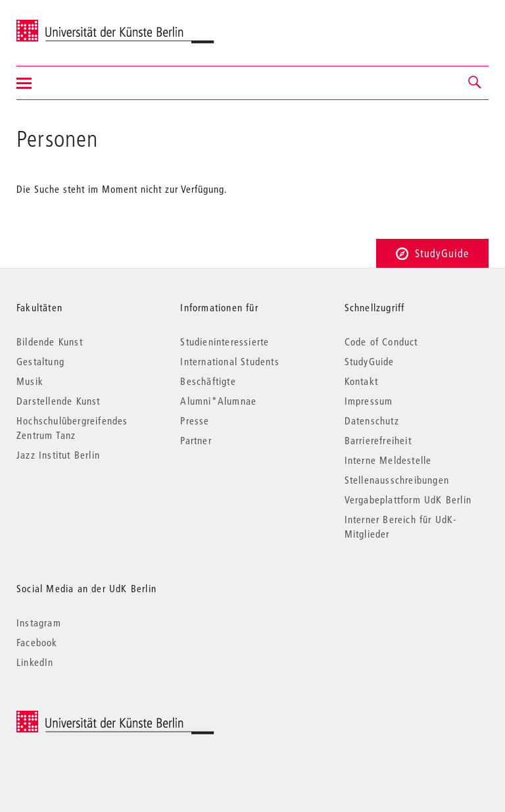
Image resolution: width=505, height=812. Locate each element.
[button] (475, 83)
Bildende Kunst (50, 342)
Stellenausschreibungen (397, 480)
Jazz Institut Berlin (58, 455)
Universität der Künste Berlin (68, 24)
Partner (196, 440)
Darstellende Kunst (59, 401)
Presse (195, 420)
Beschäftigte (208, 381)
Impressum (369, 401)
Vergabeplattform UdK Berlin (408, 499)
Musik (30, 381)
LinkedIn (35, 662)
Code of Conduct (381, 342)
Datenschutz (372, 420)
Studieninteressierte (225, 342)
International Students (229, 361)
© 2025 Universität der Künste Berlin (85, 718)
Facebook (37, 642)
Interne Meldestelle (388, 460)
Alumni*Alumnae (218, 401)
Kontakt (361, 381)
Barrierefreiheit (378, 440)
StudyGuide (432, 253)
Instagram (39, 622)
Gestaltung (40, 361)
